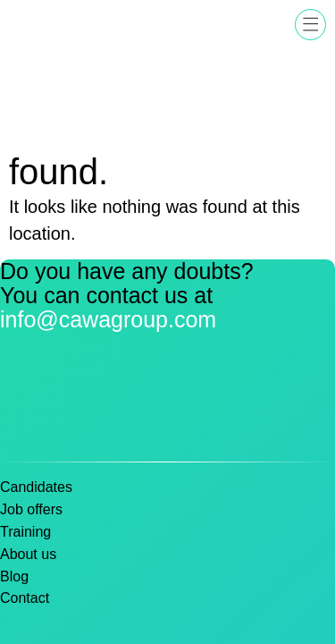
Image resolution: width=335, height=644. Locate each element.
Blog (14, 576)
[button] (310, 25)
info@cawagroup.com (108, 319)
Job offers (31, 509)
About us (28, 554)
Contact (25, 598)
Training (25, 532)
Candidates (36, 487)
